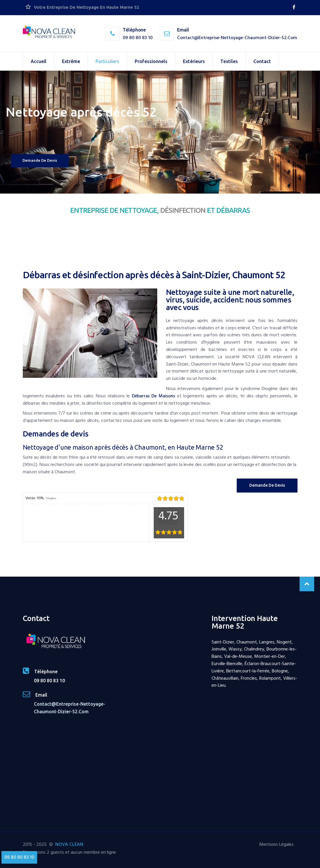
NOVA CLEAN (69, 844)
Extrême (71, 61)
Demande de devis (40, 160)
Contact (262, 61)
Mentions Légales (276, 844)
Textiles (229, 61)
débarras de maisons (153, 396)
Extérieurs (194, 61)
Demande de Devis (267, 485)
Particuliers (107, 61)
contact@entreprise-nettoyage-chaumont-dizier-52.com (237, 38)
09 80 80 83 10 (138, 38)
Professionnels (151, 61)
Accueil (39, 61)
